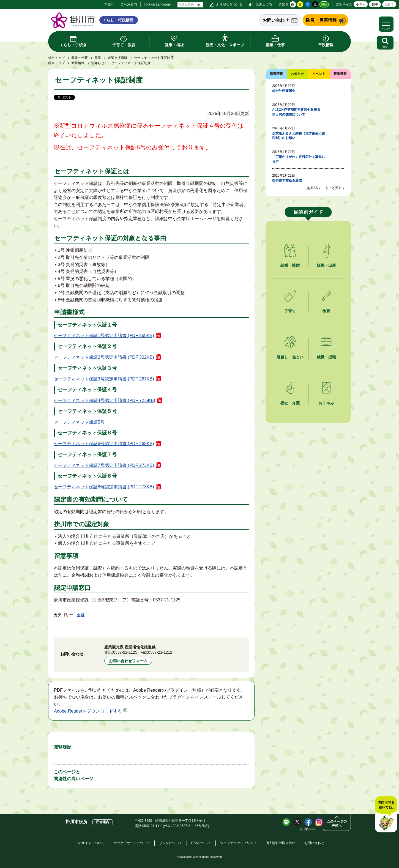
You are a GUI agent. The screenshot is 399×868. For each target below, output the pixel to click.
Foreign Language (157, 4)
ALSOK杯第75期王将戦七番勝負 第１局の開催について (298, 112)
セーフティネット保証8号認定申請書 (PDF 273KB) (104, 487)
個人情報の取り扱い (280, 843)
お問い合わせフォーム (128, 661)
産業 (98, 58)
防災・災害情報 (321, 20)
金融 (81, 615)
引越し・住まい (290, 357)
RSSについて (201, 843)
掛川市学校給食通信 (287, 180)
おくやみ (326, 403)
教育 (326, 311)
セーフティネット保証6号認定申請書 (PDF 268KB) (104, 444)
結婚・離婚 (290, 265)
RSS (314, 188)
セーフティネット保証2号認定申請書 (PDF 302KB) (104, 357)
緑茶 (324, 4)
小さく (361, 4)
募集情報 (340, 74)
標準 (375, 4)
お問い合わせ (276, 20)
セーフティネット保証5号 (79, 422)
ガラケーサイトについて (132, 843)
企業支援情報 (117, 58)
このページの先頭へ (337, 824)
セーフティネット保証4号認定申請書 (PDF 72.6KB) (104, 400)
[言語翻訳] (190, 5)
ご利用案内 (129, 4)
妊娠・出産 (326, 265)
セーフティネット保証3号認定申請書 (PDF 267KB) (104, 379)
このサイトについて (90, 843)
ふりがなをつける (229, 4)
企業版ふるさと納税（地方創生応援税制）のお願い (299, 136)
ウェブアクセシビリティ (238, 843)
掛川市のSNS (308, 829)
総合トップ (56, 58)
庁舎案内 (103, 822)
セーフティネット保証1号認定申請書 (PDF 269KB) (104, 336)
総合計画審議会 (284, 91)
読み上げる (264, 4)
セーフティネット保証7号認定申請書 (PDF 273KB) (104, 465)
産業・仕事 (80, 58)
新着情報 (78, 63)
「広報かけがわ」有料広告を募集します (299, 159)
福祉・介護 (290, 403)
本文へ (109, 4)
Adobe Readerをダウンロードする (91, 711)
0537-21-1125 (125, 652)
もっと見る (333, 188)
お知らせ (98, 63)
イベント (319, 74)
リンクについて (171, 843)
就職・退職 (326, 357)
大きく (389, 4)
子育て (290, 311)
